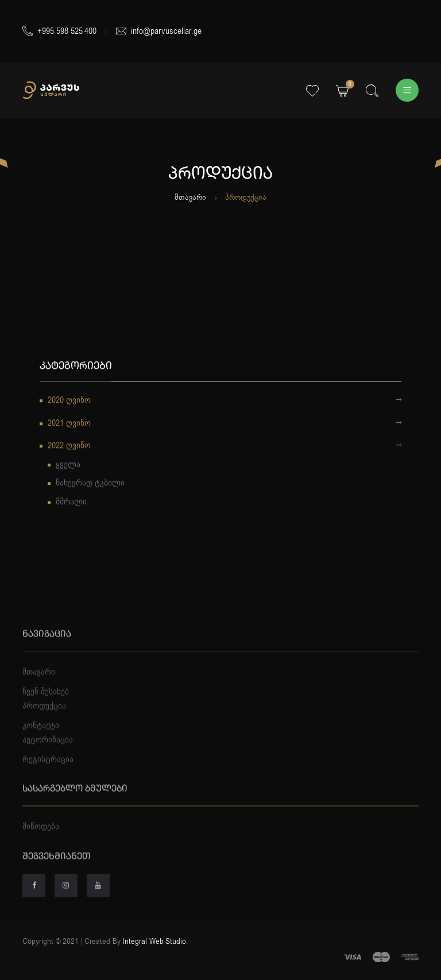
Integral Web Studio (154, 941)
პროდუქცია (44, 721)
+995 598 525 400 (59, 31)
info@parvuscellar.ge (159, 31)
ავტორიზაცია (48, 755)
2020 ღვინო (225, 402)
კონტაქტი (41, 740)
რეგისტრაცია (48, 774)
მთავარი (190, 197)
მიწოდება (41, 842)
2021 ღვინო (225, 425)
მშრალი (71, 503)
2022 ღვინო (225, 447)
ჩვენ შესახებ (46, 706)
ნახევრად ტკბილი (90, 484)
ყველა (68, 465)
